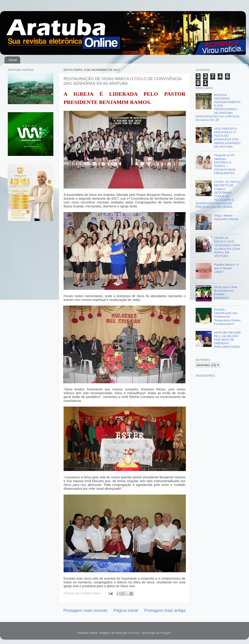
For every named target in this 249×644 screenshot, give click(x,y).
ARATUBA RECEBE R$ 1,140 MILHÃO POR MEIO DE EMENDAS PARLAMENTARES (227, 340)
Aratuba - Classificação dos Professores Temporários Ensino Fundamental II (227, 317)
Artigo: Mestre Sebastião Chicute (226, 217)
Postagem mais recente (85, 610)
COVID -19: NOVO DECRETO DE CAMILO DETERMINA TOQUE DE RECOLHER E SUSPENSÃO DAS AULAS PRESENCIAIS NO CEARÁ (217, 194)
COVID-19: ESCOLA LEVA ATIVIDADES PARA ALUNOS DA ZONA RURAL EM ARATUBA (227, 247)
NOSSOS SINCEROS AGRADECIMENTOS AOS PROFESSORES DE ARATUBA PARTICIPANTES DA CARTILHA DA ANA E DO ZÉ (218, 107)
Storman (134, 633)
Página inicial (126, 610)
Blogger (166, 633)
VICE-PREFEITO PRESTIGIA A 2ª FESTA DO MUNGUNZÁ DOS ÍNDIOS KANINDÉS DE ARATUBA (227, 138)
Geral (13, 60)
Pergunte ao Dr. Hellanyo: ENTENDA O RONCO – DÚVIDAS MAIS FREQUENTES (225, 164)
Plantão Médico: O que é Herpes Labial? (226, 268)
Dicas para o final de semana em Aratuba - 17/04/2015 (225, 292)
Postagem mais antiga (165, 610)
